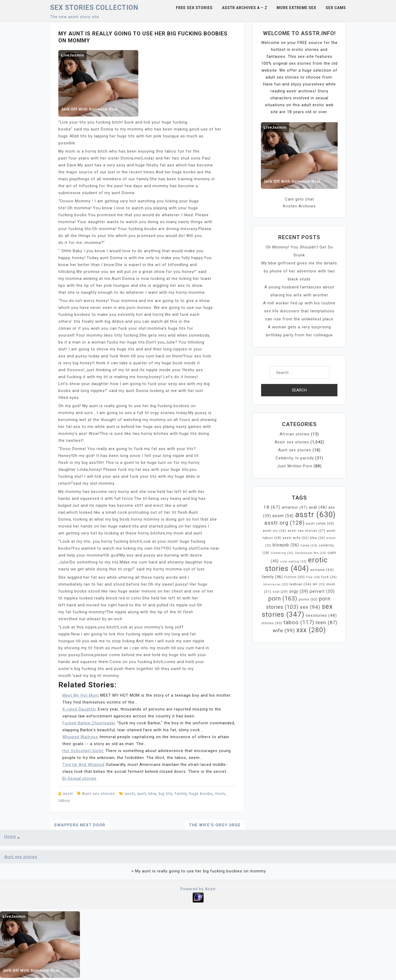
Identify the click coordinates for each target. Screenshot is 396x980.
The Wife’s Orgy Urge (215, 825)
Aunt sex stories (98, 794)
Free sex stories (194, 8)
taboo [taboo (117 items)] (299, 622)
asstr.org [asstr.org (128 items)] (284, 523)
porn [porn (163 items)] (283, 599)
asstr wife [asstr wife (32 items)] (296, 538)
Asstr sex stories (292, 442)
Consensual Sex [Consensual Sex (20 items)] (310, 553)
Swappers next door (80, 825)
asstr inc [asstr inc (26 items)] (274, 531)
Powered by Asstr (198, 889)
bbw (152, 794)
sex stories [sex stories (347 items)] (297, 610)
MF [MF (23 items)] (319, 584)
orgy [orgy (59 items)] (299, 591)
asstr (68, 794)
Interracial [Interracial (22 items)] (276, 584)
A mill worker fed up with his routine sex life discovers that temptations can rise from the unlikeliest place (299, 311)
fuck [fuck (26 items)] (329, 577)
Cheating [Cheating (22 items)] (282, 553)
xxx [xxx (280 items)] (311, 630)
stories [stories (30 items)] (272, 623)
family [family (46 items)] (272, 577)
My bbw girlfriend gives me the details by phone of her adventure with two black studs (299, 271)
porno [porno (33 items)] (308, 599)
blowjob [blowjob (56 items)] (286, 545)
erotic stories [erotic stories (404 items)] (296, 564)
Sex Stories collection (94, 8)
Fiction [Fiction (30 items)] (295, 577)
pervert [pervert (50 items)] (322, 591)
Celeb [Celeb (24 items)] (309, 545)
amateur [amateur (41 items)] (295, 507)
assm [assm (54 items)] (283, 516)
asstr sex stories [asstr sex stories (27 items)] (306, 531)
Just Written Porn (295, 466)
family (181, 794)
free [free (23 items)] (313, 577)
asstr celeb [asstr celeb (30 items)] (320, 523)
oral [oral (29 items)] (280, 592)
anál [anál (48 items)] (318, 507)
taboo (64, 801)
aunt (142, 794)
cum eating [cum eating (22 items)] (293, 562)
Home (10, 836)
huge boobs (201, 794)
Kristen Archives (299, 206)
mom (220, 794)
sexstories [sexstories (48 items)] (321, 615)
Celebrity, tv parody (295, 458)
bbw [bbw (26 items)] (318, 538)
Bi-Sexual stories (79, 778)
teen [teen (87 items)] (326, 623)
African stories (295, 434)
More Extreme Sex (296, 8)
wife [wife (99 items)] (284, 630)
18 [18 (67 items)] (272, 507)
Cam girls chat (299, 199)
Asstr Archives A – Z (245, 8)
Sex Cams (336, 8)
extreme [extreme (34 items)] (322, 570)
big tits (165, 794)
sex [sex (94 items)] (310, 607)
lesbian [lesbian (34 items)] (300, 584)
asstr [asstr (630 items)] (315, 514)
